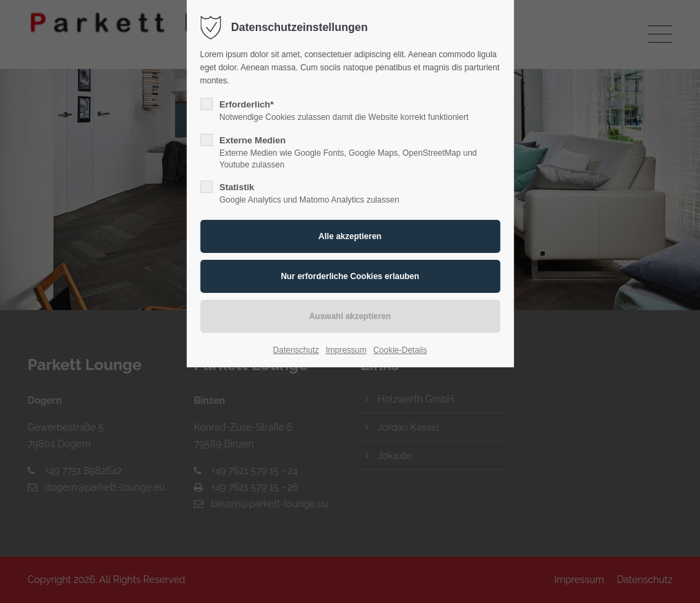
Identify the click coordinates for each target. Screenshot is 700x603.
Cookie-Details (400, 350)
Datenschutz (296, 350)
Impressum (346, 350)
